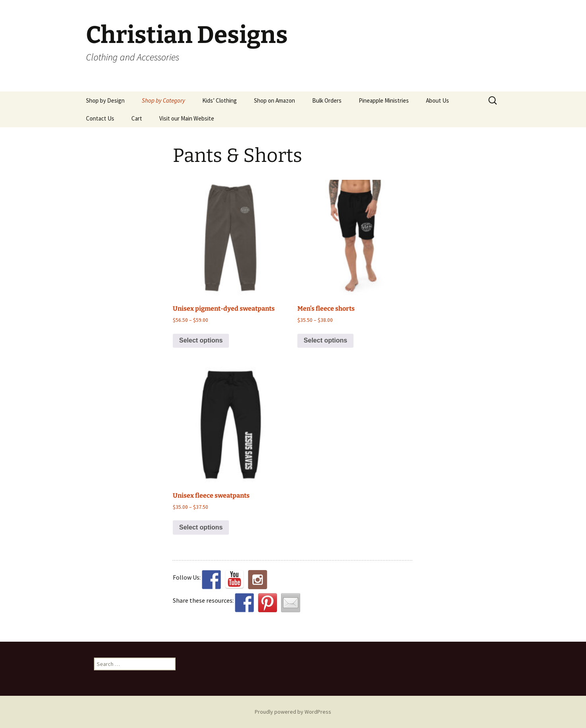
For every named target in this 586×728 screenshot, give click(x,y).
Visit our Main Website (187, 118)
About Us (438, 100)
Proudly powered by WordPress (293, 712)
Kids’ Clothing (220, 100)
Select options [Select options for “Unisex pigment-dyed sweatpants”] (201, 340)
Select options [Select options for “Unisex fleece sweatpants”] (201, 527)
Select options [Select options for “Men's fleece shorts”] (325, 340)
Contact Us (100, 118)
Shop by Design (105, 100)
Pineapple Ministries (384, 100)
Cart (137, 118)
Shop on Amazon (274, 100)
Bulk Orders (327, 100)
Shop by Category (163, 100)
